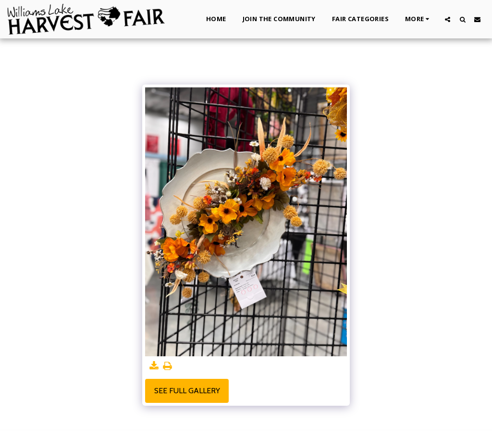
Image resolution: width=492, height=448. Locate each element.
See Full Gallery (187, 391)
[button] (448, 19)
